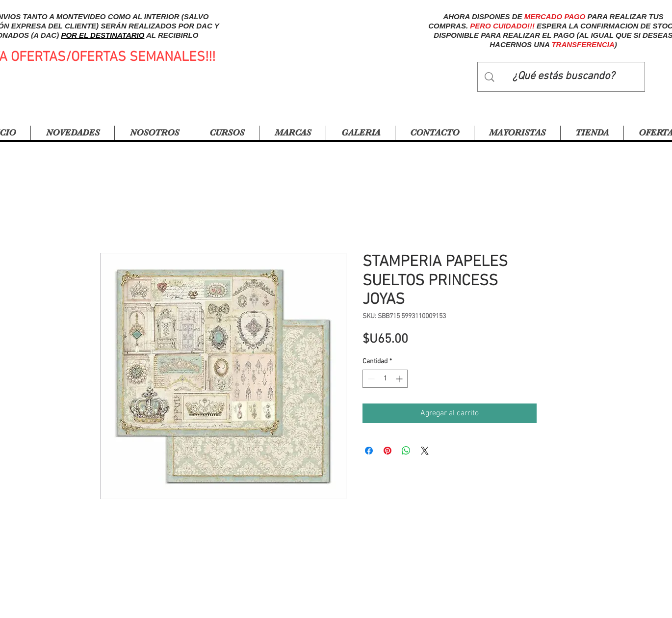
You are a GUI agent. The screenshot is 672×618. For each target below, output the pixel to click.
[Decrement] (370, 379)
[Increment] (400, 379)
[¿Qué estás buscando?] (564, 77)
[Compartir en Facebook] (369, 451)
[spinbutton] (385, 379)
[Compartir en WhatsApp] (406, 451)
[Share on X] (425, 451)
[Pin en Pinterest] (388, 451)
